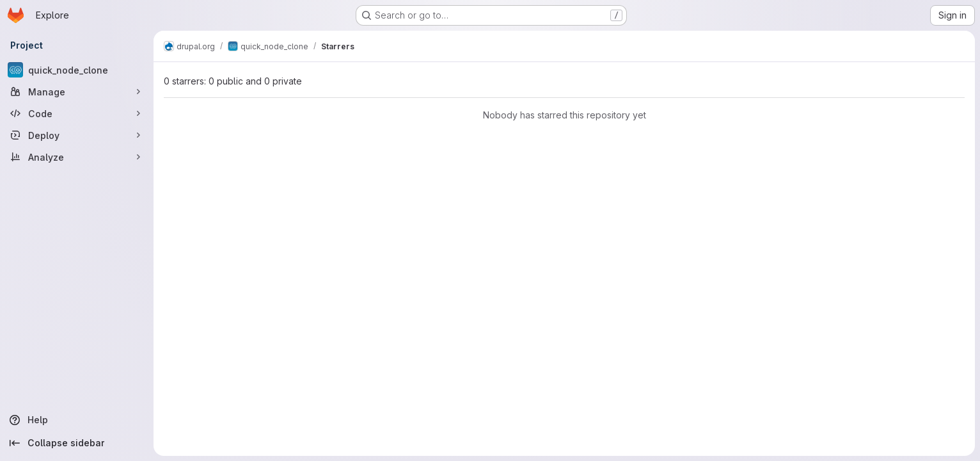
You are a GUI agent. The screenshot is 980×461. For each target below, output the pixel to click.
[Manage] (77, 92)
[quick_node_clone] (77, 70)
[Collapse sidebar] (77, 443)
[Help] (77, 420)
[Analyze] (77, 157)
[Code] (77, 113)
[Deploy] (77, 135)
